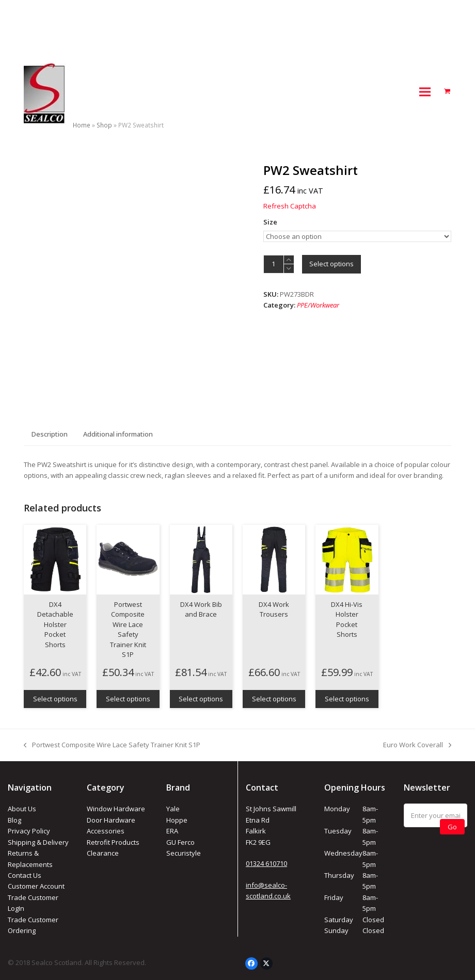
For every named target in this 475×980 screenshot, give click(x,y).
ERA (172, 831)
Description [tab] (50, 434)
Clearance (103, 853)
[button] (425, 92)
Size (270, 222)
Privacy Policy (29, 831)
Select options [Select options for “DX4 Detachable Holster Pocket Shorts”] (55, 699)
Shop (104, 125)
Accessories (106, 831)
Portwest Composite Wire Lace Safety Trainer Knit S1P (112, 745)
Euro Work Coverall (417, 745)
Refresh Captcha (290, 206)
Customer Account (36, 886)
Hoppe (177, 820)
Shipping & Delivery (38, 842)
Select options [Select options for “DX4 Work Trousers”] (274, 699)
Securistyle (184, 853)
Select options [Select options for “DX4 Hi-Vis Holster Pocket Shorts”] (347, 699)
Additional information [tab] (118, 434)
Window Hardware (116, 809)
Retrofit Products (113, 842)
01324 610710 (266, 863)
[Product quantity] (274, 264)
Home (82, 125)
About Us (22, 809)
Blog (14, 820)
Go (452, 827)
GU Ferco (180, 842)
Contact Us (25, 875)
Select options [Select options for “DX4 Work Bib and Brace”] (201, 699)
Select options (331, 264)
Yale (173, 809)
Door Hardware (111, 820)
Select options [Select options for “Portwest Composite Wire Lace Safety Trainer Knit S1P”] (128, 699)
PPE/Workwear (318, 305)
